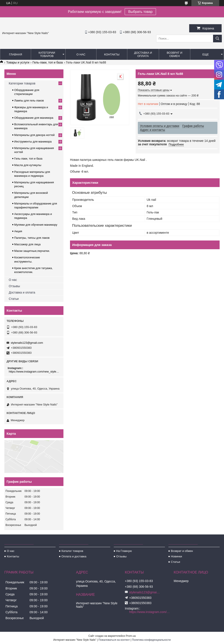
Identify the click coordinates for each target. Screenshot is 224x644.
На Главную (124, 551)
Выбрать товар (140, 12)
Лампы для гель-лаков (29, 100)
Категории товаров (47, 54)
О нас (81, 54)
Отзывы (14, 286)
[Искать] (217, 39)
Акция (18, 231)
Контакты (112, 54)
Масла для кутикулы (28, 165)
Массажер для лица (27, 244)
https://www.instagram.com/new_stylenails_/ (34, 372)
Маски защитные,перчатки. (32, 251)
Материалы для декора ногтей (34, 135)
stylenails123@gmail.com (27, 343)
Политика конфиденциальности (151, 640)
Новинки (176, 556)
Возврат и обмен (174, 54)
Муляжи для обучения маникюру (36, 225)
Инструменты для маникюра (33, 142)
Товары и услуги (18, 62)
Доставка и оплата (143, 54)
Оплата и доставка (74, 556)
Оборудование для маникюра (34, 118)
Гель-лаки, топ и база (48, 62)
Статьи (14, 299)
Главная (16, 54)
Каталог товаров (72, 551)
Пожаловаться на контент (114, 640)
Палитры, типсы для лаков (32, 238)
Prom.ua (131, 636)
